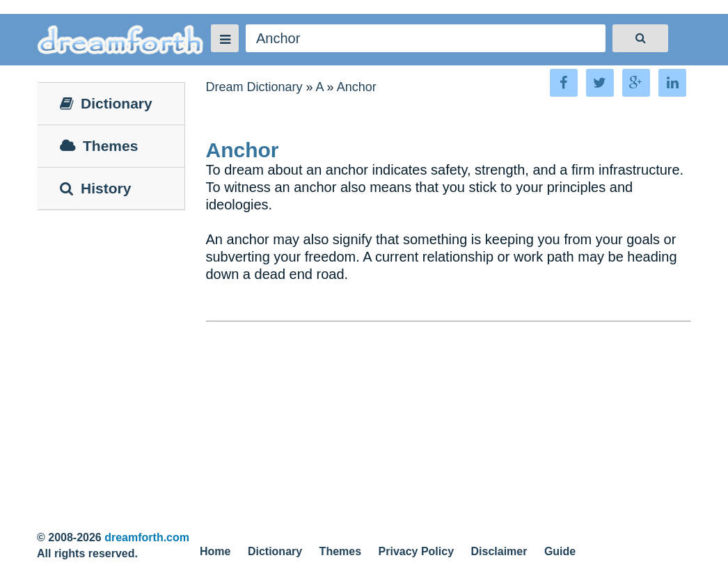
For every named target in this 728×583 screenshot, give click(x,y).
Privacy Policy (417, 551)
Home (215, 551)
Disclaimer (499, 551)
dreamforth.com (147, 537)
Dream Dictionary (254, 87)
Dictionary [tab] (106, 103)
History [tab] (95, 188)
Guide (560, 551)
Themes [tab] (99, 146)
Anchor (357, 87)
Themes (340, 551)
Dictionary (275, 551)
